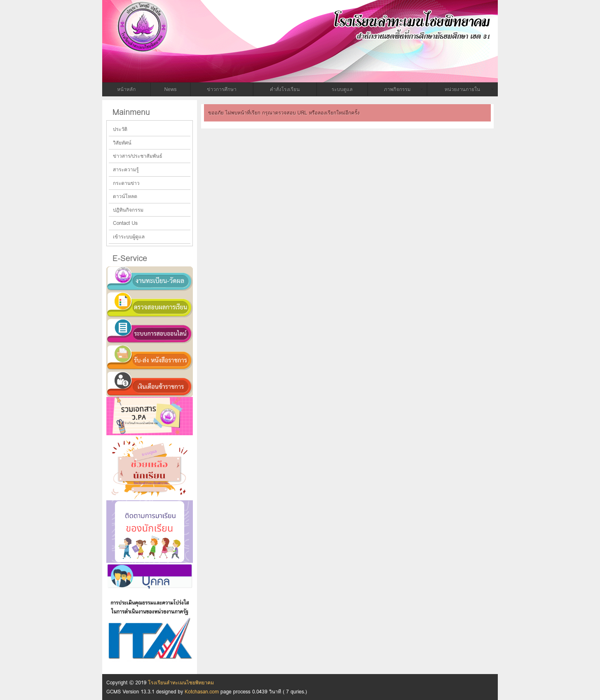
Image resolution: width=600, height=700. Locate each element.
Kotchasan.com (202, 692)
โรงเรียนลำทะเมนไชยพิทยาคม (238, 22)
